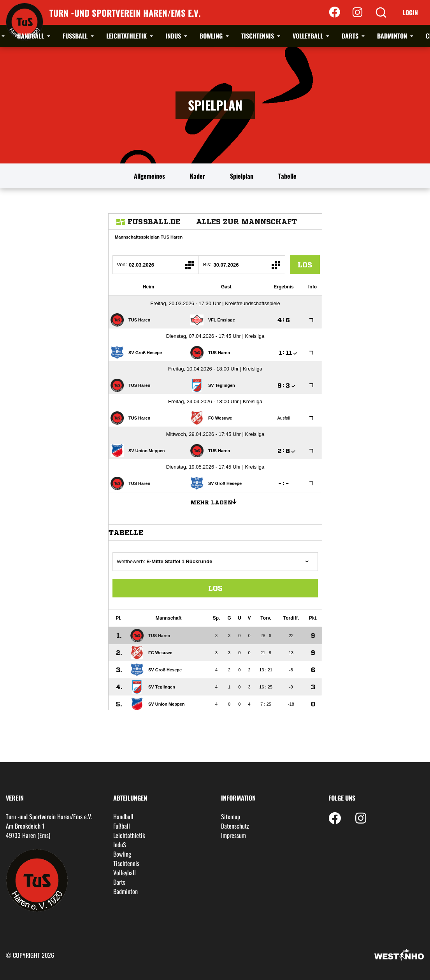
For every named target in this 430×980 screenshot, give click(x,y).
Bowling (212, 36)
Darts (351, 36)
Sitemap (231, 817)
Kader (197, 176)
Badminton (393, 36)
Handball (31, 36)
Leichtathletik (127, 36)
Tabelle (287, 176)
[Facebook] (334, 12)
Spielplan (242, 176)
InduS (174, 36)
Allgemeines (149, 176)
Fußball (76, 36)
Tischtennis (258, 36)
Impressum (233, 835)
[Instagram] (357, 12)
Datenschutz (235, 826)
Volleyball (309, 36)
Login (410, 12)
